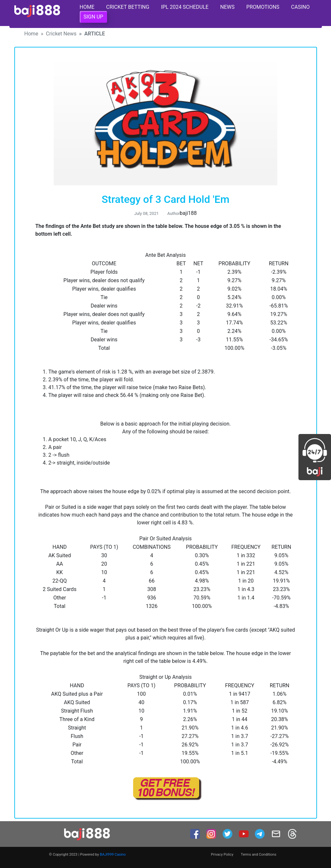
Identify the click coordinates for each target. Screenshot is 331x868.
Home (87, 7)
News (228, 7)
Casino (300, 7)
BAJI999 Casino (113, 855)
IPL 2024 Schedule (185, 7)
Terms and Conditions (259, 855)
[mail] (277, 833)
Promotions (263, 7)
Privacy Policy (222, 855)
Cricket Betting (128, 7)
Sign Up (94, 17)
